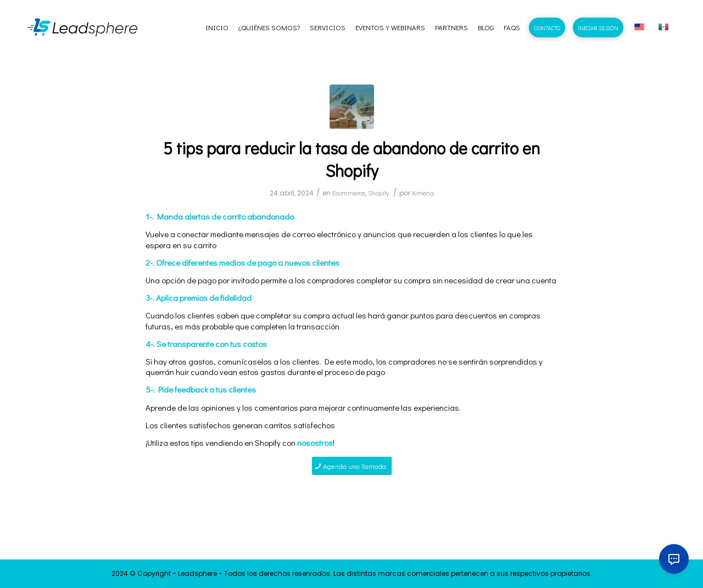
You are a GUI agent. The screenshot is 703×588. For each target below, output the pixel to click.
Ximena (423, 193)
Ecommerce (349, 193)
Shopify (378, 193)
